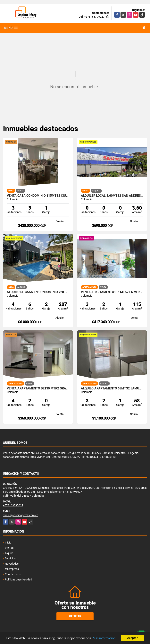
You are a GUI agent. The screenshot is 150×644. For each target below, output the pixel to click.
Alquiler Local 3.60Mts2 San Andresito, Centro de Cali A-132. (112, 196)
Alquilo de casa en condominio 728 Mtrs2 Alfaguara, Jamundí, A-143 (38, 292)
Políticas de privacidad (18, 579)
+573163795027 (94, 17)
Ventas (9, 548)
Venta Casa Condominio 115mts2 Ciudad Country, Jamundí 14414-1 (38, 196)
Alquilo (9, 553)
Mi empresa (12, 569)
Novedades (12, 564)
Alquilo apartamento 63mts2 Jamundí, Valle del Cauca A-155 (112, 388)
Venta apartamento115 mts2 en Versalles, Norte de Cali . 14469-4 (112, 292)
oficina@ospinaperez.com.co (21, 515)
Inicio (8, 543)
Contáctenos (13, 574)
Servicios (10, 558)
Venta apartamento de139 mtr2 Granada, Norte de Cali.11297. (38, 388)
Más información (104, 638)
